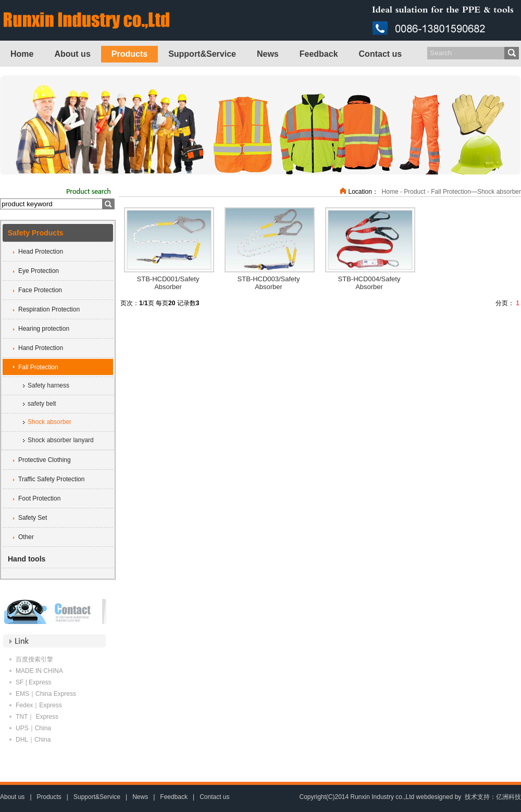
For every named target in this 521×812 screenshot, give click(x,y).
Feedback (319, 54)
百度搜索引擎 (34, 659)
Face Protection (40, 290)
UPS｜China (33, 728)
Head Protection (41, 252)
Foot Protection (39, 498)
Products (129, 54)
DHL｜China (33, 740)
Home (22, 54)
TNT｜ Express (37, 717)
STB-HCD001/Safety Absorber (168, 283)
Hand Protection (41, 348)
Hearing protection (44, 329)
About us (72, 54)
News (268, 54)
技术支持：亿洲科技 (493, 797)
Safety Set (33, 518)
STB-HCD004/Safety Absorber (369, 283)
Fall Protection (38, 367)
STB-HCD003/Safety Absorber (269, 283)
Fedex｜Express (39, 705)
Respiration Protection (49, 309)
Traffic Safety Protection (51, 479)
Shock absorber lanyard (61, 440)
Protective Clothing (45, 460)
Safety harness (48, 385)
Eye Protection (39, 271)
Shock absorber (49, 422)
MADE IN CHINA (39, 671)
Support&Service (202, 54)
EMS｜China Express (46, 694)
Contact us (381, 54)
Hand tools (27, 559)
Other (26, 537)
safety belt (42, 404)
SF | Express (33, 682)
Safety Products (36, 233)
